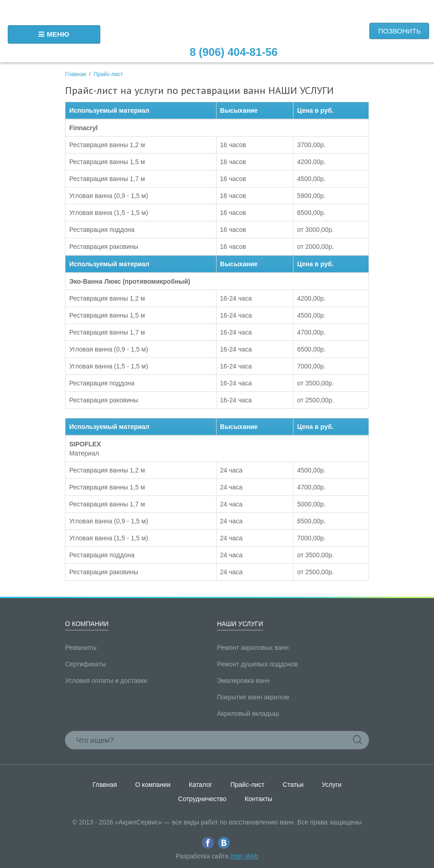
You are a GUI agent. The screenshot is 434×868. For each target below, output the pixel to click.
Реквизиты (81, 648)
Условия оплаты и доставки (106, 681)
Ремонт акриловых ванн (253, 648)
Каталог (200, 785)
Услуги (332, 785)
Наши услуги (240, 624)
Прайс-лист (108, 74)
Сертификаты (85, 664)
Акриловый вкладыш (248, 714)
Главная (76, 74)
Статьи (293, 785)
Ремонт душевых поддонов (258, 664)
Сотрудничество (202, 799)
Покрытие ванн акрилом (253, 697)
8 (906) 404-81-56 (233, 52)
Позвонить (399, 31)
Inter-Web (244, 856)
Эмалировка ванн (243, 681)
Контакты (258, 799)
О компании (87, 624)
